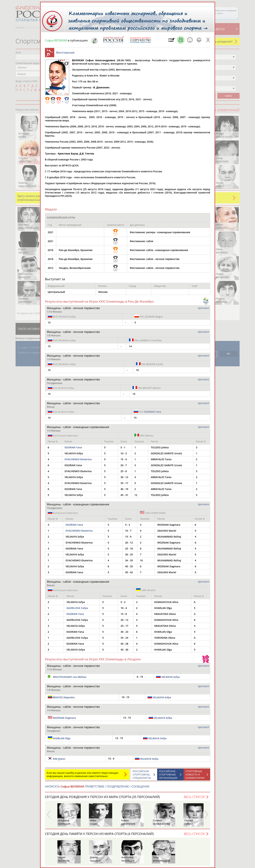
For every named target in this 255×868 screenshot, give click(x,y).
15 (49, 322)
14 (130, 346)
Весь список (194, 797)
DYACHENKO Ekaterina (78, 459)
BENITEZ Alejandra (64, 697)
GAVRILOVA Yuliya (77, 608)
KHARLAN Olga (62, 738)
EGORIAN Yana (153, 412)
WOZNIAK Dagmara (64, 718)
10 (137, 370)
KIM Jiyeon (59, 759)
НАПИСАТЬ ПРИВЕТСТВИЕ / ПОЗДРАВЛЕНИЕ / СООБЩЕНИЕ (97, 786)
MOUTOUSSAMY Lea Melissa (70, 677)
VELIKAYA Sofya (62, 317)
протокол (203, 308)
